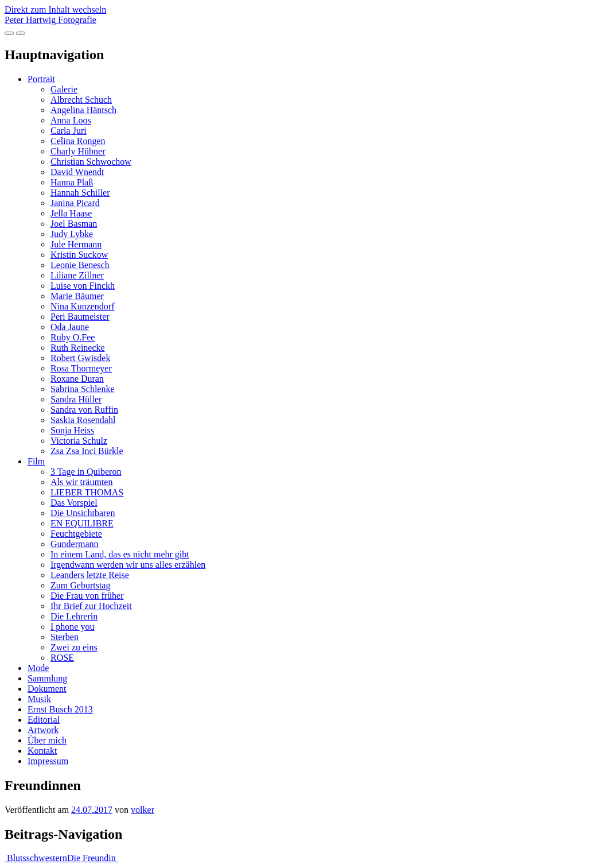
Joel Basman (74, 224)
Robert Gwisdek (80, 358)
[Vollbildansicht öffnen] (9, 33)
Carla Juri (69, 131)
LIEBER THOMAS (87, 492)
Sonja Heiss (72, 430)
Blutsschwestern (36, 858)
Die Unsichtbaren (83, 513)
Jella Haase (71, 213)
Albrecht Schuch (81, 100)
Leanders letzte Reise (90, 575)
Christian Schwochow (91, 162)
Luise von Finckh (83, 286)
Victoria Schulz (79, 441)
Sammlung (47, 678)
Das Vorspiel (74, 503)
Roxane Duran (77, 379)
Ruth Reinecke (78, 348)
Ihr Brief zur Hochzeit (91, 606)
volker (143, 810)
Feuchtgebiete (76, 534)
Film (36, 461)
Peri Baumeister (80, 317)
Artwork (43, 730)
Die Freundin (93, 858)
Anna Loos (71, 120)
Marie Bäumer (77, 296)
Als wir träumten (81, 482)
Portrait (41, 79)
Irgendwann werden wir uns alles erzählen (128, 565)
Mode (38, 668)
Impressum (48, 761)
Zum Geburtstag (80, 585)
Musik (39, 699)
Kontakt (42, 751)
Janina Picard (75, 203)
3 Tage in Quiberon (86, 472)
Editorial (44, 720)
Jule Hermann (76, 244)
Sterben (65, 637)
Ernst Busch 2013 (60, 709)
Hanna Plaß (72, 182)
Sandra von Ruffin (84, 410)
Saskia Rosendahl (83, 420)
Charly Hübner (78, 151)
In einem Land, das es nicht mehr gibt (120, 554)
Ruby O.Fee (73, 337)
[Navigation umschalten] (21, 33)
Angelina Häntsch (83, 110)
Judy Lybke (72, 234)
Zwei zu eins (74, 647)
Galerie (64, 89)
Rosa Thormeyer (81, 368)
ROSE (62, 658)
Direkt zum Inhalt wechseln (55, 9)
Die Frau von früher (87, 596)
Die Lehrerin (74, 616)
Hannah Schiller (80, 193)
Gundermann (75, 544)
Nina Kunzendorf (83, 306)
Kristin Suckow (79, 255)
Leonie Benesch (80, 265)
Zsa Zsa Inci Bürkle (87, 451)
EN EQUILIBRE (82, 523)
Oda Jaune (70, 327)
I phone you (72, 627)
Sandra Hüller (76, 399)
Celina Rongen (78, 141)
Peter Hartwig (50, 20)
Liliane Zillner (77, 275)
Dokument (47, 689)
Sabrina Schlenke (83, 389)
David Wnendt (77, 172)
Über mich (47, 740)
